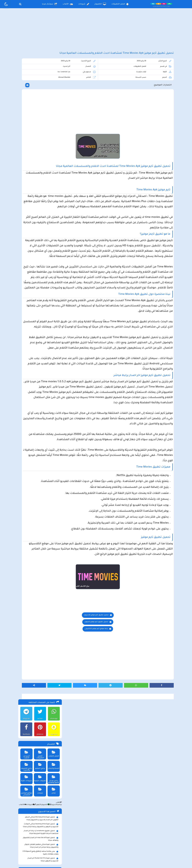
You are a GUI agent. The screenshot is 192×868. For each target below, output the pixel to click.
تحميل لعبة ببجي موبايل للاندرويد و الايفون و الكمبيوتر (40, 252)
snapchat (53, 92)
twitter (39, 77)
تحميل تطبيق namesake (48, 246)
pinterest (39, 92)
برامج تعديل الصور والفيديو (53, 137)
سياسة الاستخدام (79, 845)
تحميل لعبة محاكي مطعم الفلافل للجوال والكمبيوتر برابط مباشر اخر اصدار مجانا (41, 204)
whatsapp (53, 77)
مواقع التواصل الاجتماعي (25, 149)
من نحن (61, 845)
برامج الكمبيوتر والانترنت (25, 124)
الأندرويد (52, 163)
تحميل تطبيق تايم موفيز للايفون (119, 751)
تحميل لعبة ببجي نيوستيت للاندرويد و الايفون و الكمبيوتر (39, 258)
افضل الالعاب (53, 111)
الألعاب (68, 4)
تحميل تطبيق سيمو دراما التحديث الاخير (42, 242)
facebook (25, 92)
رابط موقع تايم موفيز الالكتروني (119, 758)
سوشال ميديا (50, 4)
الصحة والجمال (53, 123)
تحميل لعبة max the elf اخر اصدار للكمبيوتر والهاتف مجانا (40, 197)
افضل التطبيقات (120, 4)
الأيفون (36, 163)
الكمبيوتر (100, 4)
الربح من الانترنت (25, 111)
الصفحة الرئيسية (125, 845)
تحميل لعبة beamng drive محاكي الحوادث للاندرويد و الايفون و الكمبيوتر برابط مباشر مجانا (40, 184)
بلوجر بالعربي (96, 860)
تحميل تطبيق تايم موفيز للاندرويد (119, 744)
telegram (25, 77)
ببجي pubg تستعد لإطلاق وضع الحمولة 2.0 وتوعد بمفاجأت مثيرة (40, 211)
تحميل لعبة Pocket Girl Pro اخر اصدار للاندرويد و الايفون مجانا (42, 218)
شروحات (84, 4)
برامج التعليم (39, 123)
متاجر (53, 148)
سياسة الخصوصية (102, 845)
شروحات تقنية (25, 136)
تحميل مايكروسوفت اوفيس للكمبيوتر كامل (40, 264)
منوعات (39, 148)
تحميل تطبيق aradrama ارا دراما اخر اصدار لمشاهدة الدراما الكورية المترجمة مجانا (41, 190)
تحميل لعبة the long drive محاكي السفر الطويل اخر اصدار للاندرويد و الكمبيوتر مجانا (41, 177)
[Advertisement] (96, 33)
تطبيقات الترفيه (39, 136)
